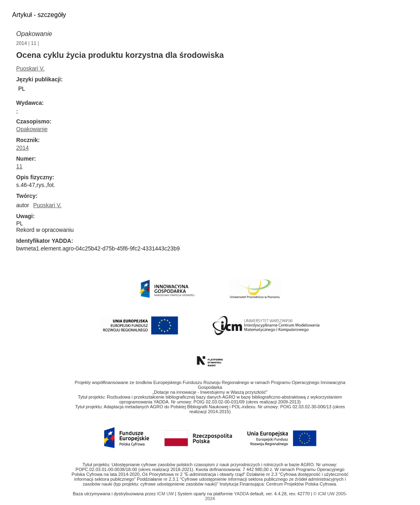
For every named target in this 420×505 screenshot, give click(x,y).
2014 (22, 43)
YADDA (242, 494)
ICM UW (166, 494)
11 (34, 43)
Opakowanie (34, 34)
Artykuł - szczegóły (39, 15)
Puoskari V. (30, 68)
